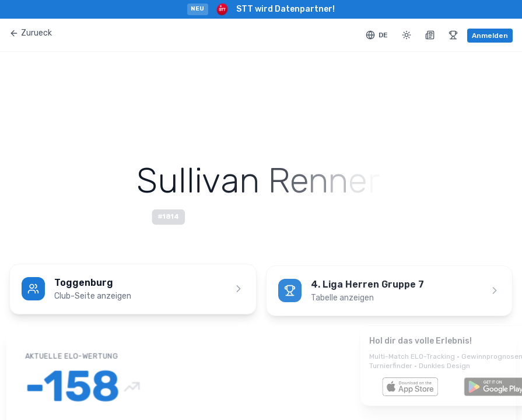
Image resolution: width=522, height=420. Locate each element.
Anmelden (490, 36)
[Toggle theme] (407, 35)
